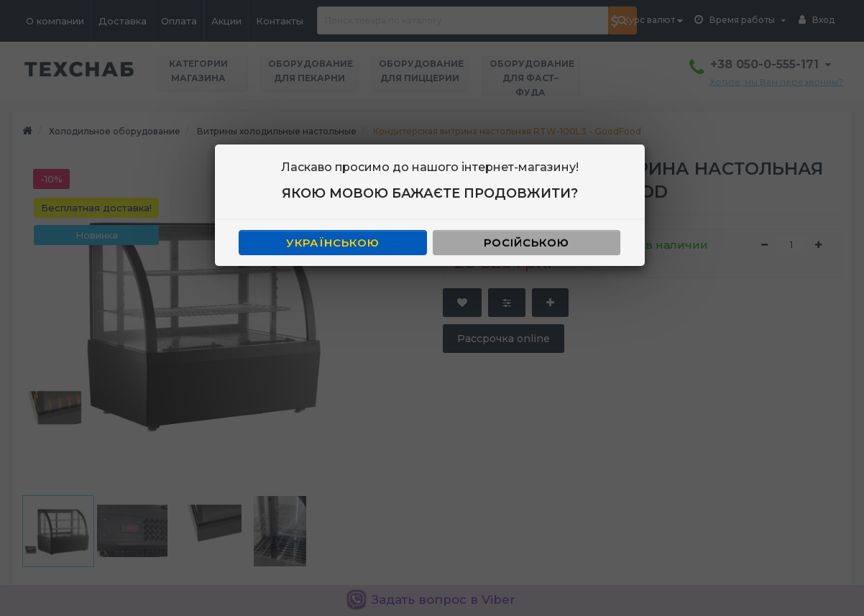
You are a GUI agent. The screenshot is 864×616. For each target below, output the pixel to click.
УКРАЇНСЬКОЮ (333, 243)
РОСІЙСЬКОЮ (527, 243)
